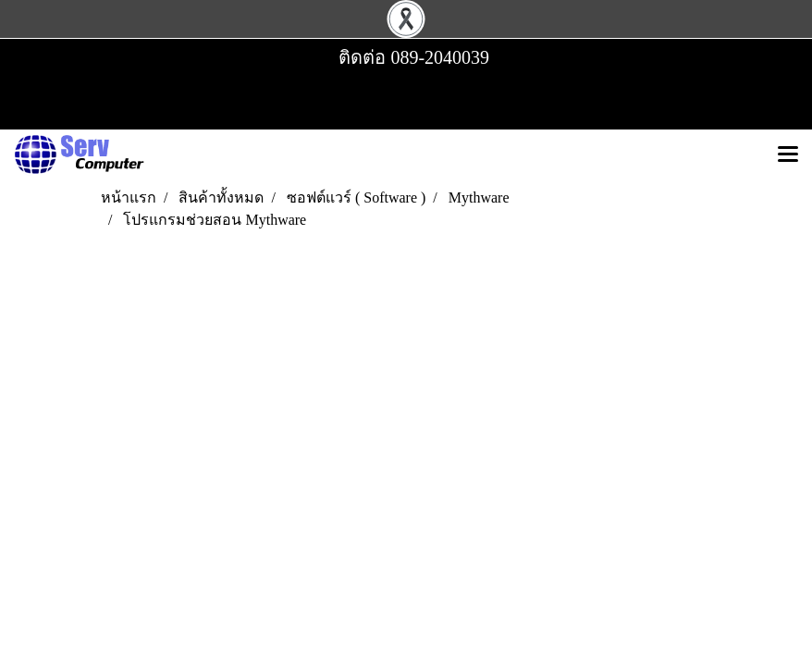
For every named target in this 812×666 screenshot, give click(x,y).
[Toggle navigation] (788, 155)
